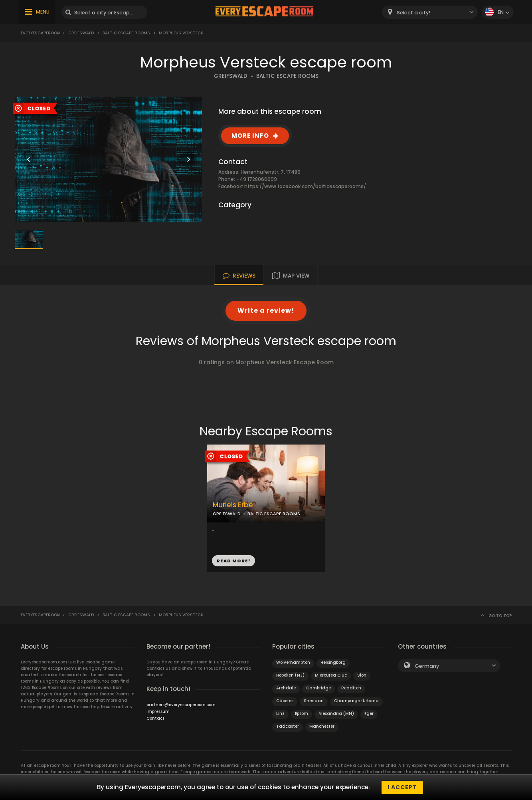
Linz (280, 714)
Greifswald (81, 33)
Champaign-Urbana (356, 701)
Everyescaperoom (41, 33)
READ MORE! (233, 561)
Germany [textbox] (427, 666)
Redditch (351, 688)
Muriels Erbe (233, 505)
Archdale (286, 688)
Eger (369, 714)
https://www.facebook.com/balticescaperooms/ (305, 186)
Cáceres (285, 701)
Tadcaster (288, 726)
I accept (402, 787)
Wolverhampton (293, 662)
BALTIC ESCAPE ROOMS (287, 76)
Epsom (302, 714)
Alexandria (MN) (336, 714)
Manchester (322, 726)
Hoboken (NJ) (290, 675)
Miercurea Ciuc (331, 675)
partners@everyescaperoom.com (181, 705)
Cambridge (318, 688)
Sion (362, 675)
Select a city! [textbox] (413, 13)
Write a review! (266, 311)
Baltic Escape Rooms (126, 33)
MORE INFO (250, 136)
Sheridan (314, 701)
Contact (155, 718)
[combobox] (430, 12)
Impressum (158, 712)
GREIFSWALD (231, 76)
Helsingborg (333, 662)
